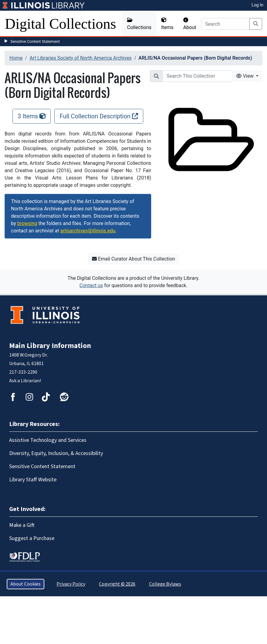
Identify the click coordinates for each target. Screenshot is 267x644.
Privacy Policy (71, 584)
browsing (27, 223)
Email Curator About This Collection (133, 259)
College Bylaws (165, 584)
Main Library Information (50, 346)
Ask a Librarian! (25, 381)
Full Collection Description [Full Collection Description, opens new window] (99, 116)
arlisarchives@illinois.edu (88, 231)
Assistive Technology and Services (48, 440)
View (245, 76)
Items (167, 24)
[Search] (225, 24)
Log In (258, 5)
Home (16, 58)
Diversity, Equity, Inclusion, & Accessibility (56, 453)
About (190, 24)
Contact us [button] (91, 285)
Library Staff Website (33, 480)
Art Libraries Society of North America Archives (81, 58)
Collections (139, 24)
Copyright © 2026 (117, 584)
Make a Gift (22, 525)
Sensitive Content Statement (35, 41)
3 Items (32, 116)
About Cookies (26, 584)
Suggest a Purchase (32, 538)
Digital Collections (60, 24)
